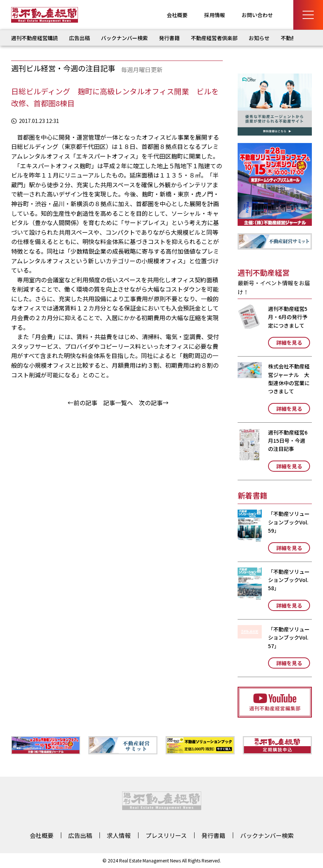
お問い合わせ (257, 15)
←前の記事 (82, 403)
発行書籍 (169, 38)
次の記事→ (154, 403)
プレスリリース (166, 835)
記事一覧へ (118, 403)
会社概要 (177, 15)
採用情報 (215, 15)
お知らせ (259, 38)
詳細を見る (289, 342)
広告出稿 (79, 38)
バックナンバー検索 (124, 38)
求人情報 (119, 835)
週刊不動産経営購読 (35, 38)
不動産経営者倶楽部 (214, 38)
